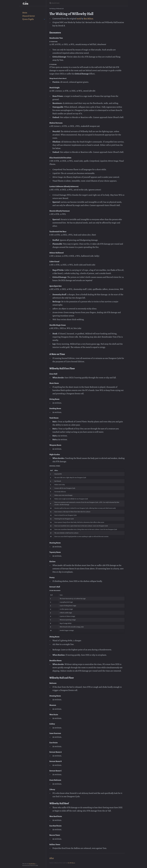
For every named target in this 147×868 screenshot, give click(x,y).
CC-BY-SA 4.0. (72, 863)
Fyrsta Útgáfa (28, 19)
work (79, 19)
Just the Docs (32, 864)
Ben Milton (88, 19)
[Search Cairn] (73, 3)
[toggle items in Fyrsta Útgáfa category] (44, 19)
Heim (25, 13)
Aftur (52, 858)
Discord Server (29, 16)
